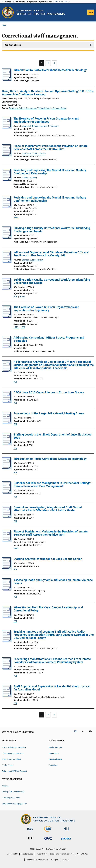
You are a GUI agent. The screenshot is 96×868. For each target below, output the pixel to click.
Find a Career (8, 765)
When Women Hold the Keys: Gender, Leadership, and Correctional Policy (48, 609)
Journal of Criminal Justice (34, 153)
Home (4, 25)
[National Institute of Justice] (66, 831)
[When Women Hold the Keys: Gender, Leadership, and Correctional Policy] (7, 617)
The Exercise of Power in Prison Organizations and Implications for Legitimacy (46, 120)
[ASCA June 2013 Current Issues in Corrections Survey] (7, 402)
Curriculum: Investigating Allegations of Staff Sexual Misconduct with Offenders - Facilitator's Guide (48, 509)
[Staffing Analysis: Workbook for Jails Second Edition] (7, 569)
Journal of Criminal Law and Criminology (40, 126)
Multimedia (54, 753)
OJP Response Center (11, 798)
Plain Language (27, 854)
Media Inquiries (55, 747)
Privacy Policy (42, 854)
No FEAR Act (82, 854)
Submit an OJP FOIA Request (14, 771)
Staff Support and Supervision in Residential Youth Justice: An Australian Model (52, 688)
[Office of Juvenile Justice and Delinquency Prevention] (30, 841)
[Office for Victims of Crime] (48, 840)
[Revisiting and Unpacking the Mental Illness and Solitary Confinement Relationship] (7, 180)
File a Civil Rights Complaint (14, 747)
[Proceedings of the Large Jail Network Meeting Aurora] (7, 423)
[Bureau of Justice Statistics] (48, 832)
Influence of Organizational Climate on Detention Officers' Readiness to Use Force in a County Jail (51, 254)
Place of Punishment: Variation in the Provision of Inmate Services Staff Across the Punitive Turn (51, 148)
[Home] (40, 12)
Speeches (53, 765)
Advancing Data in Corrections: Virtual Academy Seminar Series (38, 108)
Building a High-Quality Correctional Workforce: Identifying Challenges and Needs (52, 230)
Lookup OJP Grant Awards (13, 792)
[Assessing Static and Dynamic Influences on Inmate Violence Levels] (7, 590)
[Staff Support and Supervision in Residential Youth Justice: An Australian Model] (7, 696)
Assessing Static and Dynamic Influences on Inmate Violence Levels (53, 582)
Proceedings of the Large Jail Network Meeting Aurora (49, 413)
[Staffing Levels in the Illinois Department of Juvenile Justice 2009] (7, 444)
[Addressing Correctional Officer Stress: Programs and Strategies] (7, 347)
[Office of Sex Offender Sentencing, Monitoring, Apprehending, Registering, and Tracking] (66, 840)
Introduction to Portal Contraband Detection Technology (50, 70)
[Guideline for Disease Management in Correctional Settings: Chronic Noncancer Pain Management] (7, 493)
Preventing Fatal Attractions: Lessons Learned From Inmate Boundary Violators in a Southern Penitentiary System (52, 661)
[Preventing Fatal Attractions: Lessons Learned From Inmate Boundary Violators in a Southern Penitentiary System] (7, 669)
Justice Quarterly (30, 178)
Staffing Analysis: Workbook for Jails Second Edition (48, 559)
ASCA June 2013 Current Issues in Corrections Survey (49, 392)
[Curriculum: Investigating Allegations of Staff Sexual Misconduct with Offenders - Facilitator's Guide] (7, 517)
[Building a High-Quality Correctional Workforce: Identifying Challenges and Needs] (7, 238)
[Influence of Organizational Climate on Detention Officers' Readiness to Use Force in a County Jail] (7, 262)
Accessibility (13, 854)
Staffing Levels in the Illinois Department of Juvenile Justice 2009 (52, 436)
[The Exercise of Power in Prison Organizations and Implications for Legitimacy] (7, 128)
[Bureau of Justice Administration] (30, 831)
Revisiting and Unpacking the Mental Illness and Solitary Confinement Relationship (50, 172)
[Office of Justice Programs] (8, 12)
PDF (15, 297)
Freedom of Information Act (37, 860)
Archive (5, 786)
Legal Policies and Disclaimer (62, 854)
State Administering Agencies (14, 804)
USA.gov (55, 860)
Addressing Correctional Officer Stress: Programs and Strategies (49, 339)
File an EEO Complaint (11, 759)
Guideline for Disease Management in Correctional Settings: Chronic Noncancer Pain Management (52, 485)
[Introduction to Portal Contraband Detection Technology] (7, 80)
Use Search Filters (13, 45)
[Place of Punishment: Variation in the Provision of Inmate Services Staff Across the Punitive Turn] (7, 156)
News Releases (55, 759)
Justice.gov (66, 860)
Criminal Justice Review (33, 260)
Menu (91, 12)
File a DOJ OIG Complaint (13, 753)
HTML (16, 218)
